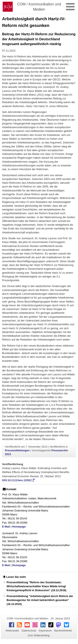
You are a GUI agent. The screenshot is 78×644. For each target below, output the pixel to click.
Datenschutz (29, 631)
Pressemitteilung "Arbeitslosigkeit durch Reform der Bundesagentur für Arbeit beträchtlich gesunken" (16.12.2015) (40, 600)
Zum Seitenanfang (39, 635)
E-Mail (6, 527)
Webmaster (12, 631)
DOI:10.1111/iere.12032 (17, 480)
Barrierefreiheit (63, 631)
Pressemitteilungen (17, 450)
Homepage (19, 527)
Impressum (45, 631)
